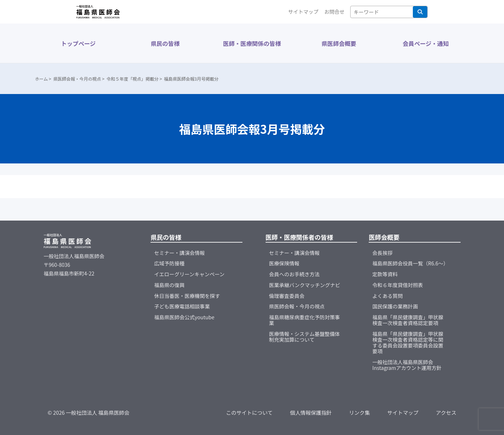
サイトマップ (303, 12)
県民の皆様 (165, 43)
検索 (420, 12)
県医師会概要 (339, 43)
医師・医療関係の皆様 (252, 43)
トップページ (79, 43)
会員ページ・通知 (426, 43)
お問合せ (334, 12)
